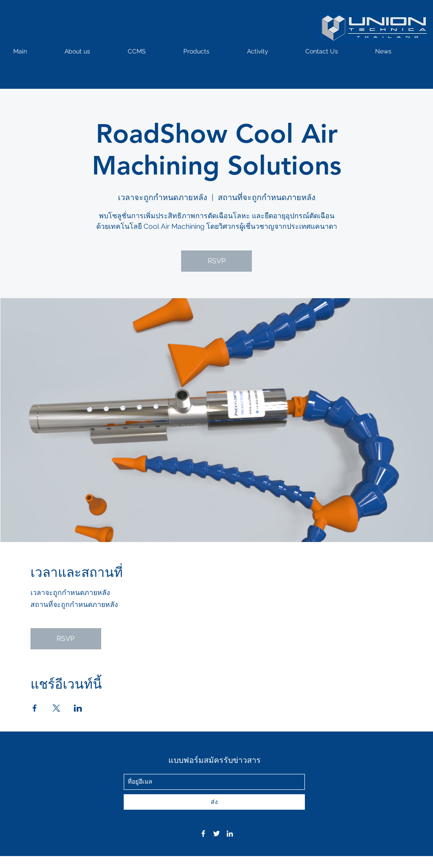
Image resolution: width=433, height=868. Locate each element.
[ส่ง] (214, 802)
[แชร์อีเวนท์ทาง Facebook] (35, 708)
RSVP (217, 261)
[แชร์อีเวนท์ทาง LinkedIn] (78, 708)
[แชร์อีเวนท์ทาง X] (56, 708)
